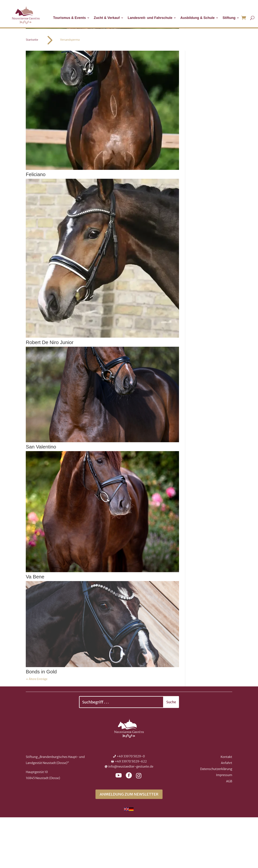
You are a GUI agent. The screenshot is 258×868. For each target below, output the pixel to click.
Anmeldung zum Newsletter (129, 845)
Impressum (224, 826)
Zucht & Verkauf (107, 18)
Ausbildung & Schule (197, 18)
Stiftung (229, 18)
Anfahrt (227, 814)
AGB (229, 832)
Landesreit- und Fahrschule (150, 18)
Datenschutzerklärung (216, 820)
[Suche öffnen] (252, 18)
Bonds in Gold (41, 722)
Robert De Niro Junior (50, 393)
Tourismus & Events (69, 18)
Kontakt (226, 807)
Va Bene (35, 627)
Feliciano (36, 225)
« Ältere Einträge (37, 730)
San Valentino (41, 497)
